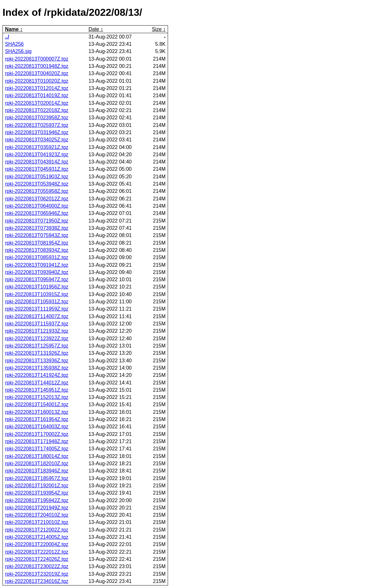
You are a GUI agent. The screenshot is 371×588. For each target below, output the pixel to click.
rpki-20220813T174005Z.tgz (37, 449)
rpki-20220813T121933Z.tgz (37, 331)
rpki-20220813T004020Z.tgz (37, 73)
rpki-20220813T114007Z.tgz (37, 316)
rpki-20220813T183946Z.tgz (37, 471)
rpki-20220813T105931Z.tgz (37, 302)
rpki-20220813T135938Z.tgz (37, 368)
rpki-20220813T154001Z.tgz (37, 404)
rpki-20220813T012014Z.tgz (37, 88)
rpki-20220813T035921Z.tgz (37, 147)
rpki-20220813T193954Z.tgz (37, 493)
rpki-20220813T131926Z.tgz (37, 353)
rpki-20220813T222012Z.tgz (37, 552)
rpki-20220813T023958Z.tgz (37, 118)
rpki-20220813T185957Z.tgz (37, 478)
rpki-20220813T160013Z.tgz (37, 412)
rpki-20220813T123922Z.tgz (37, 339)
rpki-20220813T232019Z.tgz (37, 574)
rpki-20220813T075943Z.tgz (37, 235)
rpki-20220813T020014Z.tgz (37, 103)
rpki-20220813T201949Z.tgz (37, 508)
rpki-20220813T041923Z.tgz (37, 154)
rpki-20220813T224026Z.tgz (37, 559)
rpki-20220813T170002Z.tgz (37, 434)
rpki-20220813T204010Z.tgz (37, 515)
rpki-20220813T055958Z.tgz (37, 191)
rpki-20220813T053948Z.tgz (37, 184)
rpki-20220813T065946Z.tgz (37, 213)
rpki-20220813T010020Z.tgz (37, 81)
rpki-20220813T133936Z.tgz (37, 361)
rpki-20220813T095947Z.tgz (37, 279)
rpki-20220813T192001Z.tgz (37, 486)
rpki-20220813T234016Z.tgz (37, 581)
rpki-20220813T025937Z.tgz (37, 125)
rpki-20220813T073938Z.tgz (37, 228)
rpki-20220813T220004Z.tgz (37, 544)
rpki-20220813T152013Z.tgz (37, 397)
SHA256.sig (18, 51)
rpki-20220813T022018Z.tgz (37, 110)
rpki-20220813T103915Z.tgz (37, 294)
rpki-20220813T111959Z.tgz (37, 309)
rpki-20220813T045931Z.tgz (37, 169)
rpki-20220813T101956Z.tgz (37, 287)
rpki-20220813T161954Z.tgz (37, 419)
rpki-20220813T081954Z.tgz (37, 243)
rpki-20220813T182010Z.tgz (37, 463)
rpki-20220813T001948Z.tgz (37, 66)
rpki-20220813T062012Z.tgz (37, 199)
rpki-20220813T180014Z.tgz (37, 456)
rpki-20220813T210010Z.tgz (37, 522)
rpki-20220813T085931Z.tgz (37, 257)
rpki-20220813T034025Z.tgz (37, 140)
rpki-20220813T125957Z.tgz (37, 346)
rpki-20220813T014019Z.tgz (37, 95)
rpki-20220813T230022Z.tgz (37, 566)
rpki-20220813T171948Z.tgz (37, 441)
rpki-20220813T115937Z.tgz (37, 324)
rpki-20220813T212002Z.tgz (37, 530)
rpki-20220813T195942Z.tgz (37, 500)
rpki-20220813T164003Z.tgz (37, 427)
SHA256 (14, 44)
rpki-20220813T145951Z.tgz (37, 390)
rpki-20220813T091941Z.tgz (37, 265)
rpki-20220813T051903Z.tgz (37, 177)
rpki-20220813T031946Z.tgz (37, 132)
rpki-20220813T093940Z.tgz (37, 272)
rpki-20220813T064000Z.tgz (37, 206)
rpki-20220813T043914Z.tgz (37, 162)
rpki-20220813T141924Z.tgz (37, 375)
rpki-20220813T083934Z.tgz (37, 250)
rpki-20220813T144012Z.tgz (37, 383)
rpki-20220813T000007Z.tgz (37, 59)
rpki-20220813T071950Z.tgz (37, 221)
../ (7, 37)
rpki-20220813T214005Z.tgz (37, 537)
